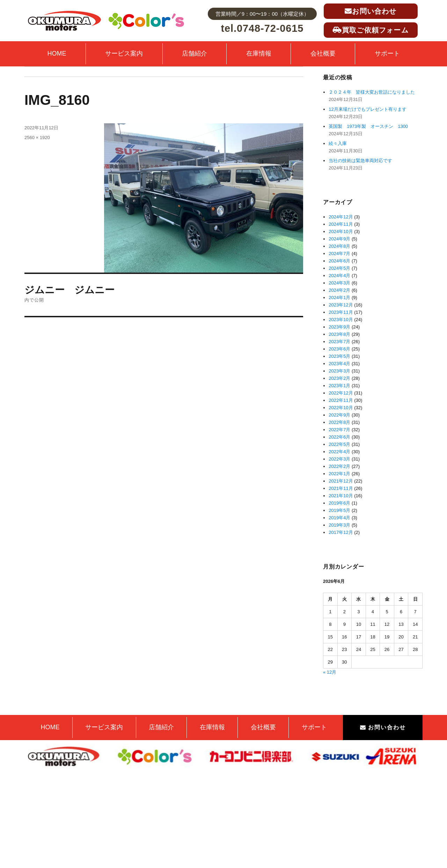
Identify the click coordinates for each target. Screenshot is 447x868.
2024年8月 (339, 246)
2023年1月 (339, 386)
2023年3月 (339, 371)
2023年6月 (339, 349)
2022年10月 (341, 408)
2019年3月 (339, 525)
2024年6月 (339, 261)
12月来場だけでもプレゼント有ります (367, 109)
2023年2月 (339, 378)
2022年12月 (341, 393)
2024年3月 (339, 283)
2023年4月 (339, 364)
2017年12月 (341, 532)
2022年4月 (339, 452)
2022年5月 (339, 444)
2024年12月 (341, 217)
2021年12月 (341, 481)
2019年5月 (339, 510)
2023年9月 (339, 327)
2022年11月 (341, 400)
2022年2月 (339, 466)
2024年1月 (339, 298)
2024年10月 (341, 232)
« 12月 (330, 672)
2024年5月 (339, 268)
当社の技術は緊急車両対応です (360, 161)
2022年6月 (339, 437)
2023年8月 (339, 334)
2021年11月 (341, 488)
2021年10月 (341, 496)
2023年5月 (339, 356)
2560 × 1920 (37, 138)
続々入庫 (340, 143)
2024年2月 (339, 290)
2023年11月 (341, 312)
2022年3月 (339, 459)
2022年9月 (339, 415)
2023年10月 (341, 320)
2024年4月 (339, 276)
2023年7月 (339, 342)
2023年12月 (341, 305)
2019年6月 (339, 503)
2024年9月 (339, 239)
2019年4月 (339, 518)
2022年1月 (339, 474)
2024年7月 (339, 254)
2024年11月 (341, 224)
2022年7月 (339, 430)
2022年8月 (339, 422)
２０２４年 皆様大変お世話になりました (372, 92)
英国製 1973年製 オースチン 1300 (368, 126)
